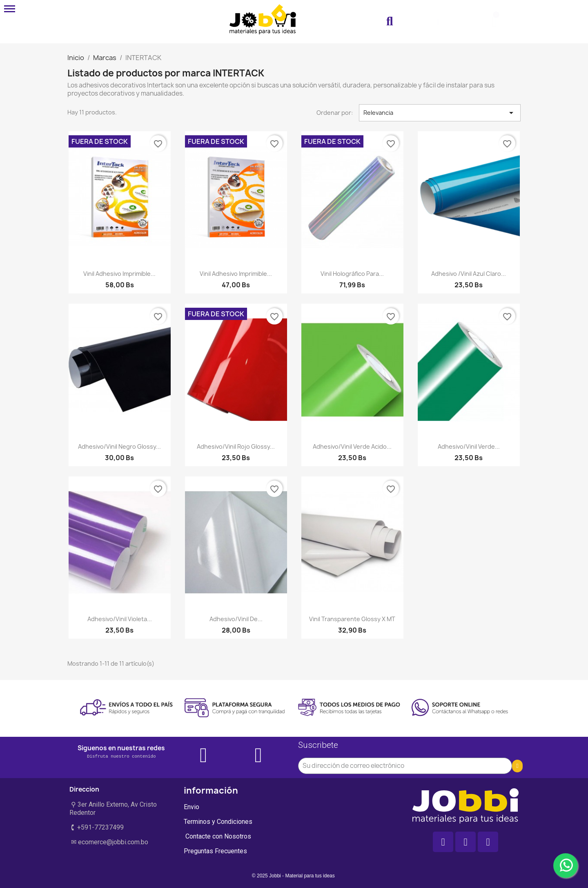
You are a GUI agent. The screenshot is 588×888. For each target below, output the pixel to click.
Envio (192, 807)
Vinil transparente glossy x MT (352, 619)
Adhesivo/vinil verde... (469, 446)
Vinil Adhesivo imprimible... (119, 274)
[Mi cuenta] (438, 22)
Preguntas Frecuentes (215, 851)
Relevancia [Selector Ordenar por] (440, 113)
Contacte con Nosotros (217, 836)
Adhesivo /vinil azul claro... (469, 274)
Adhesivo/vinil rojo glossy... (236, 446)
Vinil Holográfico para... (352, 274)
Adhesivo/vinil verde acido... (352, 446)
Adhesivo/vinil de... (236, 619)
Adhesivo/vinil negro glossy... (119, 446)
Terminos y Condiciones (218, 822)
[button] (390, 22)
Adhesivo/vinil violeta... (120, 619)
